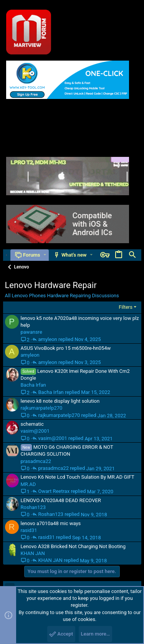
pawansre (31, 332)
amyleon (47, 339)
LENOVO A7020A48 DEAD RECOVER (61, 500)
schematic (32, 424)
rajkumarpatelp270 (42, 408)
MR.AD (28, 484)
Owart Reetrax (54, 491)
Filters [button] (126, 307)
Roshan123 (33, 507)
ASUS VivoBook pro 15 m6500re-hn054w (66, 348)
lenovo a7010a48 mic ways (51, 523)
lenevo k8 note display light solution (60, 401)
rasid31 (29, 530)
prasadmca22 (36, 461)
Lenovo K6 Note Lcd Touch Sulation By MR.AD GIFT (78, 477)
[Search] (132, 255)
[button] (45, 255)
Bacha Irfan (33, 385)
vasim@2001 (35, 431)
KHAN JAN (33, 553)
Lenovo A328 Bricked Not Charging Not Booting (73, 546)
